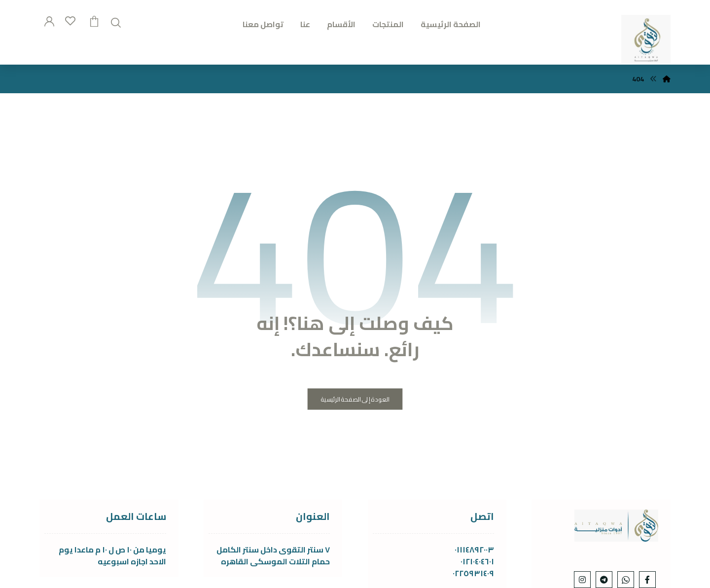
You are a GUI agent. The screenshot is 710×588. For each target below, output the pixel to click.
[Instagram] (582, 580)
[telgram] (604, 580)
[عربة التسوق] (94, 20)
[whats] (626, 580)
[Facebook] (647, 580)
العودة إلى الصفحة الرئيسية (355, 399)
